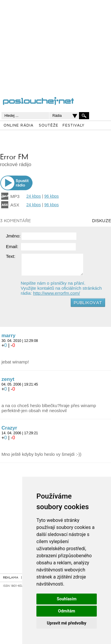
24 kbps (34, 196)
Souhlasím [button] (67, 599)
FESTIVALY (74, 126)
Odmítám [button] (67, 611)
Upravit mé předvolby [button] (66, 623)
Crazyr (9, 428)
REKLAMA (11, 578)
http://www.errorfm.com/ (57, 293)
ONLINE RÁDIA (18, 126)
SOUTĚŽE (49, 126)
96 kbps (51, 196)
